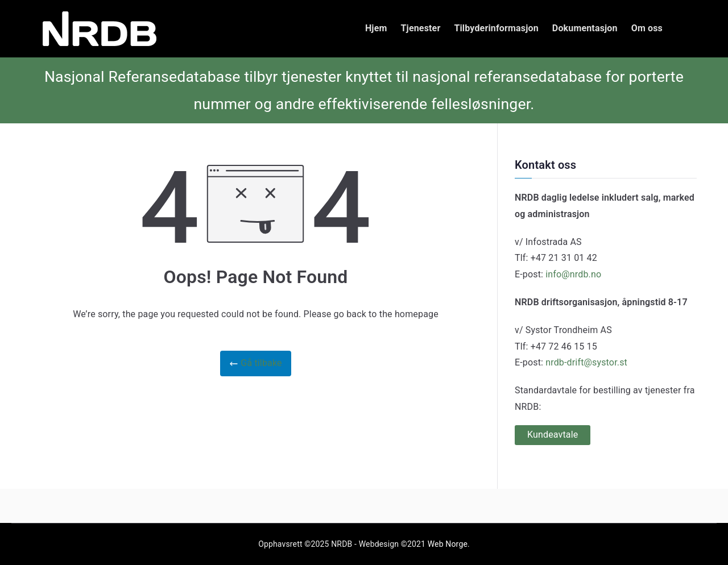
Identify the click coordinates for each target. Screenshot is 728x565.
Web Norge (448, 544)
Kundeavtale (553, 435)
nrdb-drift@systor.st (586, 362)
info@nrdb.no (573, 274)
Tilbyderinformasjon (496, 28)
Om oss (647, 28)
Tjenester (421, 28)
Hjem (376, 28)
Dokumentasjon (585, 28)
